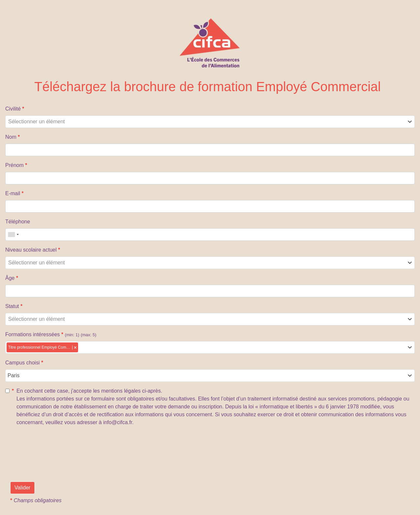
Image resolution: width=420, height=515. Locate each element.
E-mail (14, 193)
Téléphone (18, 222)
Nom (12, 137)
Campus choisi (24, 363)
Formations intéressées (51, 334)
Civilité (15, 109)
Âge (12, 278)
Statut (14, 306)
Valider (22, 488)
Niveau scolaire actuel (33, 250)
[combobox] (210, 122)
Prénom (16, 165)
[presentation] (60, 466)
